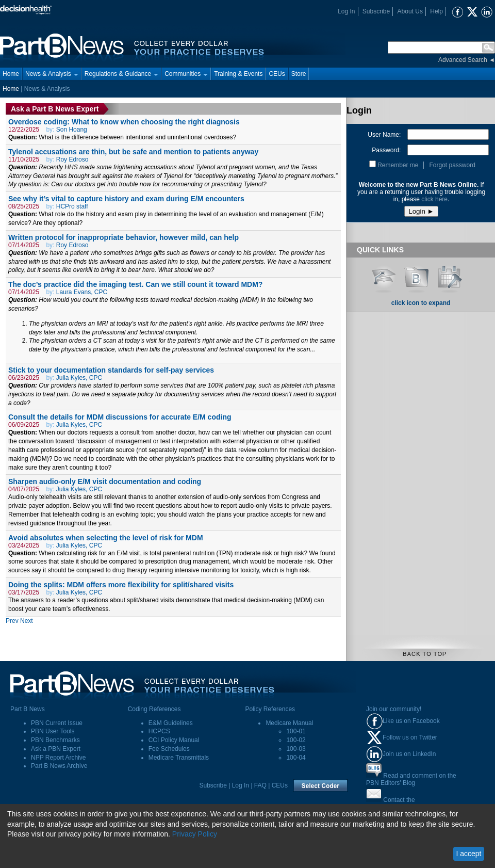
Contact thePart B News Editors (394, 803)
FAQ (260, 785)
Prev (12, 621)
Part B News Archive (59, 766)
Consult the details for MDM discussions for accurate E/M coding (120, 417)
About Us (410, 11)
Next (27, 621)
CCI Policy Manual (174, 740)
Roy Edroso (72, 159)
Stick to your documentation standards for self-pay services (111, 370)
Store (299, 74)
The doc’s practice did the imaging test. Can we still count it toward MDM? (135, 284)
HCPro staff (72, 206)
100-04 (296, 758)
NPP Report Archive (59, 758)
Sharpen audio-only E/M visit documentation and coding (105, 481)
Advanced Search (463, 60)
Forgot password (452, 165)
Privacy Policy (195, 834)
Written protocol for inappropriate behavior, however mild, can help (123, 237)
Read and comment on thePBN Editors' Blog (411, 779)
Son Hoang (72, 130)
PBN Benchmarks (55, 740)
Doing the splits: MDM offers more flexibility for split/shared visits (121, 585)
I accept (468, 854)
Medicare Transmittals (179, 758)
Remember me (398, 165)
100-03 (296, 749)
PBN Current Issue (57, 723)
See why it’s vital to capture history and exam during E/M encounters (126, 199)
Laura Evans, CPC (82, 292)
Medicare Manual (289, 723)
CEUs (277, 74)
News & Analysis (52, 74)
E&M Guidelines (171, 723)
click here (434, 199)
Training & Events (238, 74)
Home (11, 74)
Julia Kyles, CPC (79, 378)
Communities (186, 74)
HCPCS (159, 731)
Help (436, 11)
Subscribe (376, 11)
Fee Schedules (169, 749)
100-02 (296, 740)
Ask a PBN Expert (56, 749)
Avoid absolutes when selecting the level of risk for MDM (106, 538)
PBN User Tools (53, 731)
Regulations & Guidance (121, 74)
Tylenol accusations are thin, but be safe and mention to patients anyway (133, 152)
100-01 (296, 731)
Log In (346, 11)
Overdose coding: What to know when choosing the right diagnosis (124, 122)
